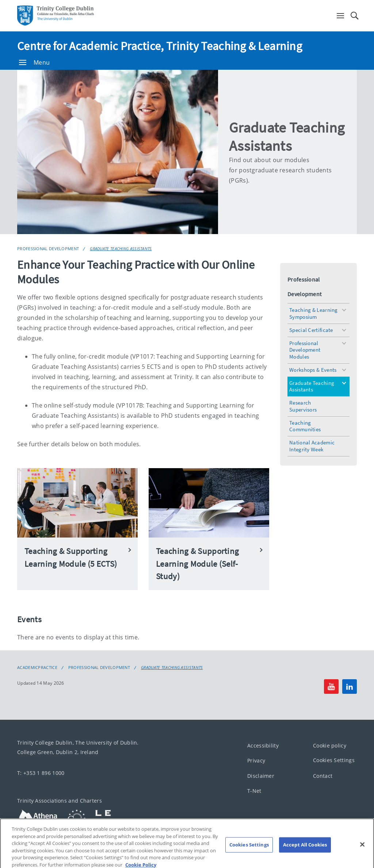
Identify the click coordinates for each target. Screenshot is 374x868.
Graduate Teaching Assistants (121, 248)
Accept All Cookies (305, 850)
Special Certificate (311, 330)
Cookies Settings (334, 760)
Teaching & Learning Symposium (314, 313)
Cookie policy (330, 745)
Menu (34, 62)
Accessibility (263, 745)
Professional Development (48, 248)
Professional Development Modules (305, 350)
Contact (323, 776)
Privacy (256, 760)
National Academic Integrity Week (312, 446)
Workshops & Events (313, 370)
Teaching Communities (305, 426)
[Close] (362, 850)
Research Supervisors (303, 406)
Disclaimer (261, 776)
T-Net (254, 791)
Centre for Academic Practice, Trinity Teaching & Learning (160, 46)
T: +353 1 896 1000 (41, 773)
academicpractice (37, 668)
